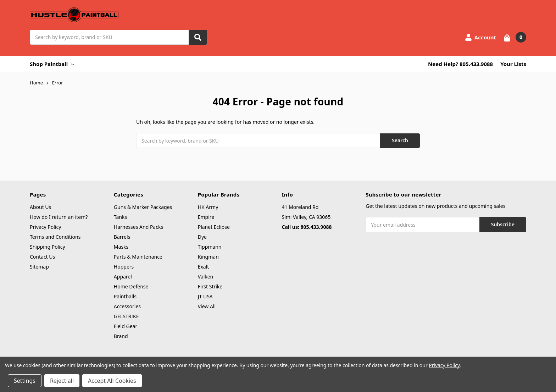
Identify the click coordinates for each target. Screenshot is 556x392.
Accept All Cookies (112, 381)
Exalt (204, 267)
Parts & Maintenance (138, 257)
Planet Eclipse (214, 227)
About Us (40, 207)
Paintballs (125, 296)
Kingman (208, 257)
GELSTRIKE (126, 316)
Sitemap (39, 267)
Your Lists (513, 64)
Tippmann (210, 247)
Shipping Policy (48, 247)
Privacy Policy (45, 227)
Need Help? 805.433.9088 (460, 64)
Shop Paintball (52, 64)
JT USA (205, 296)
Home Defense (131, 286)
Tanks (120, 217)
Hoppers (124, 267)
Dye (202, 237)
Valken (206, 277)
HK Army (208, 207)
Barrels (122, 237)
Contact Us (42, 257)
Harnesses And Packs (138, 227)
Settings (25, 381)
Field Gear (126, 326)
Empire (206, 217)
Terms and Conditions (55, 237)
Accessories (127, 306)
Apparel (123, 277)
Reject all (62, 381)
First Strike (210, 286)
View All (207, 306)
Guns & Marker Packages (143, 207)
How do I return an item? (59, 217)
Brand (121, 336)
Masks (121, 247)
